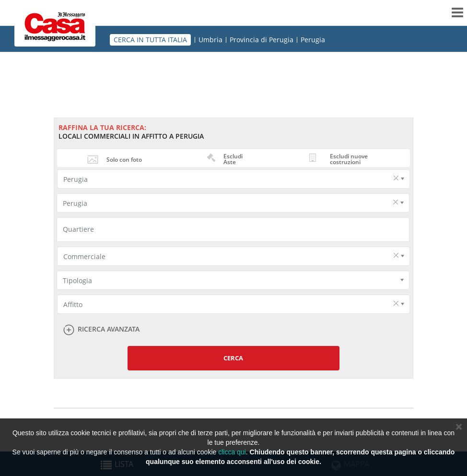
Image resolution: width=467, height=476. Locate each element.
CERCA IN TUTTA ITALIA (150, 40)
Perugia (313, 40)
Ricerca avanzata (109, 329)
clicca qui (232, 452)
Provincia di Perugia (262, 40)
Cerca (233, 358)
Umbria (210, 40)
